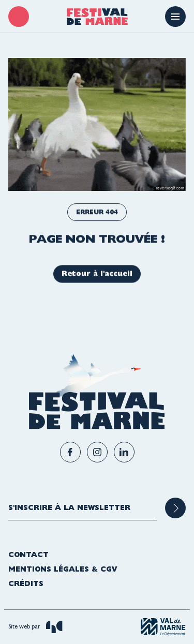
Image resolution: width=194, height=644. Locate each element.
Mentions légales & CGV (63, 569)
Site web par (35, 627)
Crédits (26, 583)
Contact (28, 555)
